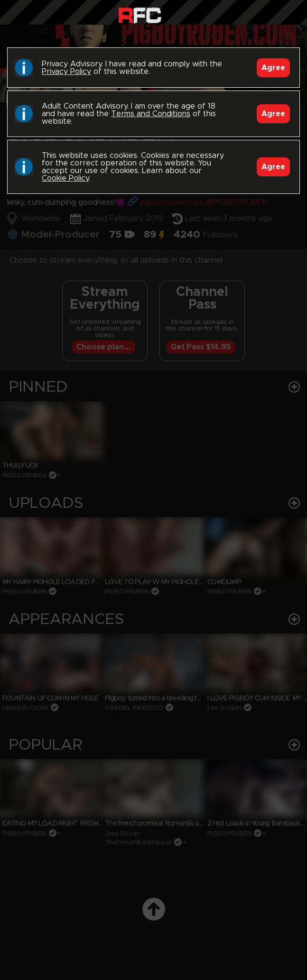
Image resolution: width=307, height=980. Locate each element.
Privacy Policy (66, 72)
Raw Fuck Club (140, 14)
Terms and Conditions (151, 114)
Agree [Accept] (273, 68)
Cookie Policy (65, 178)
